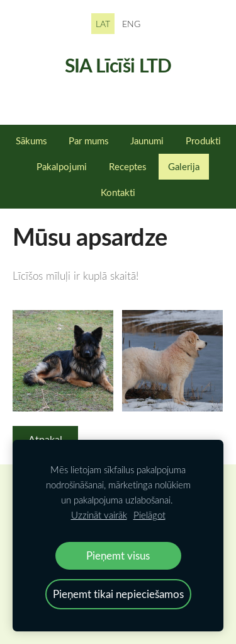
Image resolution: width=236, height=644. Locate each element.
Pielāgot (149, 515)
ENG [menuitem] (131, 24)
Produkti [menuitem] (203, 141)
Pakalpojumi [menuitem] (62, 166)
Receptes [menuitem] (127, 166)
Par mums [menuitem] (88, 141)
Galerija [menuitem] (184, 166)
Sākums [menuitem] (31, 141)
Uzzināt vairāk (99, 515)
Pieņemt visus (118, 555)
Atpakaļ (45, 439)
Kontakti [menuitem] (118, 192)
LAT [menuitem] (103, 24)
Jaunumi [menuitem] (147, 141)
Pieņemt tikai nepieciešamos (118, 594)
